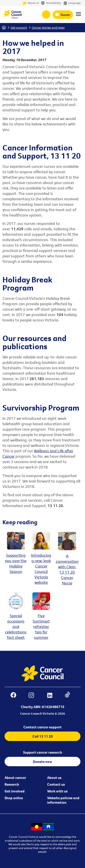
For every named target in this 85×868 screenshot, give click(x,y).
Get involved (15, 791)
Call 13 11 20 (43, 736)
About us (31, 3)
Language (72, 3)
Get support (19, 28)
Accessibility (51, 3)
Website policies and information (63, 800)
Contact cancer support (42, 727)
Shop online (14, 798)
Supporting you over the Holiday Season (16, 561)
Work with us (57, 791)
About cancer (15, 778)
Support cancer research (43, 752)
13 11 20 (46, 15)
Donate (65, 15)
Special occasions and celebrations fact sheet (16, 624)
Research (12, 784)
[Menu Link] (78, 16)
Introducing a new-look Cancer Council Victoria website (41, 566)
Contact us (56, 784)
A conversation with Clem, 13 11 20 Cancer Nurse (67, 567)
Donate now (42, 762)
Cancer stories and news (48, 28)
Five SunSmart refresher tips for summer (41, 624)
